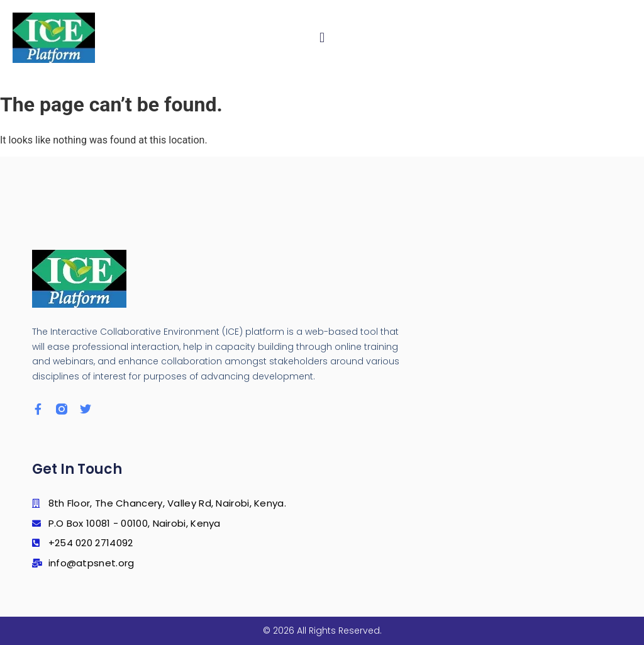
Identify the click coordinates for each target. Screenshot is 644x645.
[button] (322, 38)
